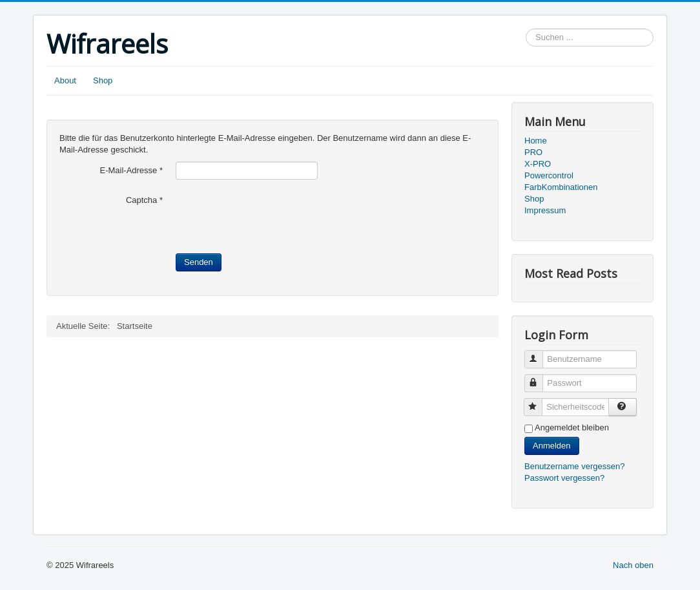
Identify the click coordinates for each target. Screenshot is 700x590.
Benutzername (540, 354)
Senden (199, 262)
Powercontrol (549, 175)
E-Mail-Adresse (131, 170)
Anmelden (552, 446)
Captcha (144, 200)
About (65, 80)
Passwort (540, 378)
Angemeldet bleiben (572, 427)
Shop (103, 80)
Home (536, 141)
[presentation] (274, 216)
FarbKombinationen (561, 187)
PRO (533, 152)
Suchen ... (526, 29)
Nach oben (633, 565)
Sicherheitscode (539, 402)
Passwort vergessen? (564, 478)
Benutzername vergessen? (574, 466)
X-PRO (538, 164)
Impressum (545, 210)
